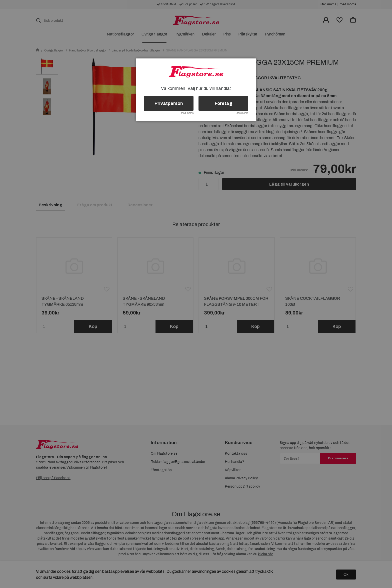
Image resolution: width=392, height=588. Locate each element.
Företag (223, 103)
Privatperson (169, 103)
